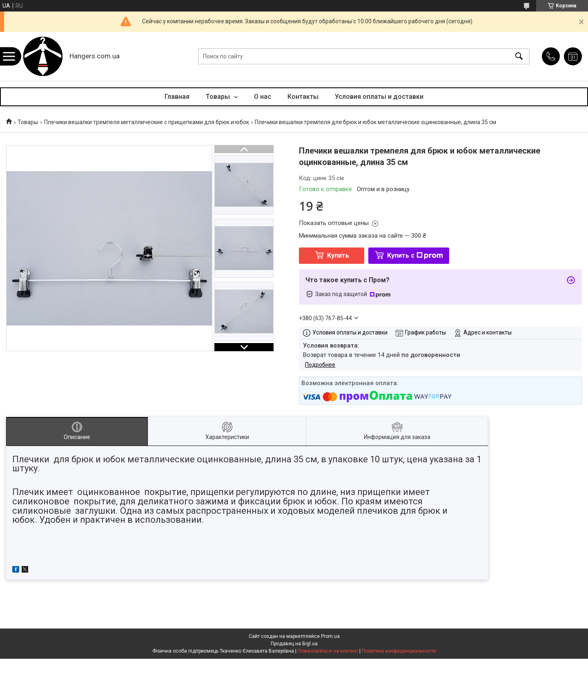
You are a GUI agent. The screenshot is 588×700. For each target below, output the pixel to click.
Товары (219, 97)
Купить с (415, 255)
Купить (338, 255)
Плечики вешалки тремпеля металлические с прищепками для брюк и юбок (147, 122)
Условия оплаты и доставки (379, 97)
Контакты (303, 97)
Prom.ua (330, 636)
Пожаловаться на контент (328, 651)
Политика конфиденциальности (399, 651)
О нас (263, 97)
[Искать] (519, 57)
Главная (177, 97)
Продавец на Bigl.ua (294, 644)
